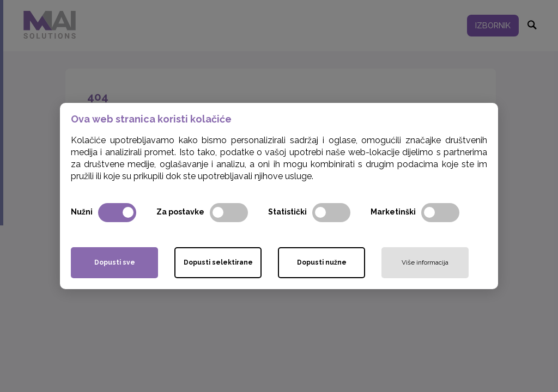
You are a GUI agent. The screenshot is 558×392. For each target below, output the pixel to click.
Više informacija (425, 262)
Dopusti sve (115, 262)
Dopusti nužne (322, 262)
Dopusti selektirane (218, 262)
